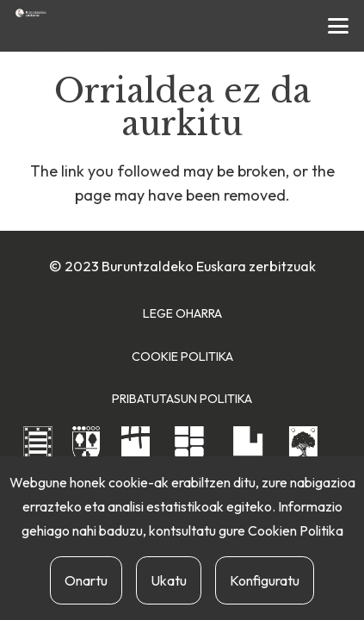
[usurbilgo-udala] (303, 449)
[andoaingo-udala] (38, 452)
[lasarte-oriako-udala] (189, 450)
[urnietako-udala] (248, 450)
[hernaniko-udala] (136, 452)
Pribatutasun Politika (182, 399)
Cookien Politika (296, 530)
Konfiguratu (265, 580)
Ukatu (169, 580)
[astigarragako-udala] (86, 453)
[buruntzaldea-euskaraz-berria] (31, 13)
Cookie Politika (182, 356)
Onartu (86, 580)
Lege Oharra (182, 313)
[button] (339, 26)
